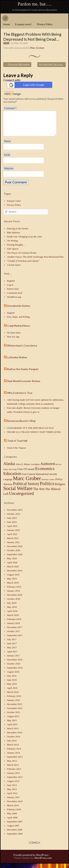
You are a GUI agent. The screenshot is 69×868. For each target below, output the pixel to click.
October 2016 (14, 668)
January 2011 (13, 802)
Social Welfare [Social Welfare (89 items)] (18, 493)
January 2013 (13, 777)
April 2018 (12, 615)
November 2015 (15, 713)
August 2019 (13, 579)
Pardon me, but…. (34, 4)
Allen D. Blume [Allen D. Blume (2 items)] (23, 469)
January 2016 (13, 705)
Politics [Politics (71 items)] (47, 488)
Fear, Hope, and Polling (18, 321)
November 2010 (15, 806)
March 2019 (13, 587)
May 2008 (12, 818)
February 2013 (14, 773)
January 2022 (13, 534)
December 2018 (15, 599)
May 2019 (12, 583)
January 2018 (13, 628)
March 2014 (13, 749)
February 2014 (14, 753)
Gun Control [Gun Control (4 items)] (29, 478)
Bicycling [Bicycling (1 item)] (13, 474)
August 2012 (13, 785)
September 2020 (15, 559)
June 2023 (12, 522)
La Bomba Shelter (17, 362)
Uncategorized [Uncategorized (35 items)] (21, 498)
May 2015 (12, 725)
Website (9, 173)
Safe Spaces (13, 253)
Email (7, 159)
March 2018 (13, 619)
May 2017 (12, 652)
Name (7, 146)
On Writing (12, 245)
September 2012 (15, 781)
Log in (10, 289)
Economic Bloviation (17, 65)
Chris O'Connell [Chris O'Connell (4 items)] (26, 473)
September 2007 (15, 826)
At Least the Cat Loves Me (52, 65)
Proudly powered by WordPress (31, 859)
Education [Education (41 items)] (12, 478)
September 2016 (15, 672)
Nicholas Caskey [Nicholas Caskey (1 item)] (48, 484)
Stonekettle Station (19, 310)
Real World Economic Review (24, 385)
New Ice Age (13, 341)
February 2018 (14, 624)
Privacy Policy (45, 24)
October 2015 (14, 717)
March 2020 (13, 571)
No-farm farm (14, 337)
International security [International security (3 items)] (46, 479)
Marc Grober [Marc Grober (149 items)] (27, 483)
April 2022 (12, 530)
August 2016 (13, 676)
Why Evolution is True (20, 397)
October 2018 (14, 603)
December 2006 (15, 834)
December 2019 (15, 575)
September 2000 (15, 838)
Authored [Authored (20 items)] (48, 468)
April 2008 (12, 822)
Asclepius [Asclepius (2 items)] (35, 469)
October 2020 (14, 555)
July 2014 (12, 745)
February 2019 (14, 591)
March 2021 (13, 543)
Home (7, 24)
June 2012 (12, 790)
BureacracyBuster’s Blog (21, 425)
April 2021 (12, 539)
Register (11, 285)
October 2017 (14, 636)
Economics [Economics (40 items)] (45, 473)
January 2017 (13, 660)
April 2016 (12, 692)
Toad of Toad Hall (17, 445)
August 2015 (13, 721)
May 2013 (12, 765)
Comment (10, 108)
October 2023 (14, 518)
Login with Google (26, 85)
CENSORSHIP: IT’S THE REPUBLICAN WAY (30, 432)
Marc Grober (21, 43)
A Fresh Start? (14, 269)
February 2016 (14, 700)
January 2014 (13, 757)
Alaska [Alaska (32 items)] (9, 468)
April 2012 (12, 798)
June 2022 (12, 526)
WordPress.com (43, 862)
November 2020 (15, 551)
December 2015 (15, 709)
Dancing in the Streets (18, 233)
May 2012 (12, 794)
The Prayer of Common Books (22, 257)
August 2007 (13, 830)
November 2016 (15, 664)
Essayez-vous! (23, 24)
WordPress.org (14, 301)
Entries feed (13, 293)
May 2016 (12, 688)
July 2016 (12, 680)
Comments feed (15, 297)
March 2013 (13, 769)
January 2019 (13, 595)
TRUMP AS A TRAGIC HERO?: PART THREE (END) (34, 436)
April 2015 (12, 729)
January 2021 (13, 547)
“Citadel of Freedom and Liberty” (23, 265)
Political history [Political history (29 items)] (26, 488)
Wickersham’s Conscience (22, 350)
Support (11, 317)
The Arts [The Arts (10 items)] (39, 493)
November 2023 (15, 514)
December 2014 (15, 737)
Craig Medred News (19, 330)
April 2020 (12, 567)
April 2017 (12, 656)
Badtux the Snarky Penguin (23, 373)
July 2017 (12, 644)
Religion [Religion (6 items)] (60, 488)
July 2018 (12, 607)
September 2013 (15, 761)
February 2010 (14, 814)
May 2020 (12, 563)
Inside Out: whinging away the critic (24, 241)
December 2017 (15, 632)
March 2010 (13, 810)
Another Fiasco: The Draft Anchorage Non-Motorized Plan (35, 261)
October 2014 (14, 741)
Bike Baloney (14, 237)
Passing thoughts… (16, 249)
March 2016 (13, 696)
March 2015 (13, 733)
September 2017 (15, 640)
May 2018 (12, 611)
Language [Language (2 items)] (8, 484)
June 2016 (12, 684)
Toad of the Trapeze (16, 452)
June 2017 (12, 648)
